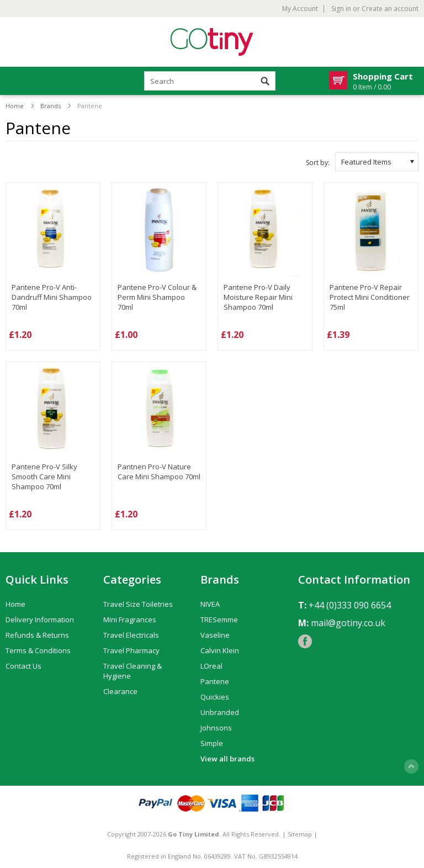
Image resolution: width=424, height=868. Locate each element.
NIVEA (210, 604)
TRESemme (219, 620)
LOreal (211, 666)
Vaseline (215, 635)
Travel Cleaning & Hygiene (132, 671)
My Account (300, 9)
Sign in (341, 9)
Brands (51, 106)
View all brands (227, 759)
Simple (212, 743)
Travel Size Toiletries (138, 604)
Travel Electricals (131, 635)
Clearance (120, 691)
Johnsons (216, 728)
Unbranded (220, 712)
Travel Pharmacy (131, 650)
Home (15, 106)
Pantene (215, 681)
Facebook (305, 641)
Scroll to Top (411, 766)
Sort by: (318, 163)
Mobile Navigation (15, 81)
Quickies (215, 697)
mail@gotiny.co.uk (348, 623)
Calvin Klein (220, 650)
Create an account (390, 9)
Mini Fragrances (130, 620)
